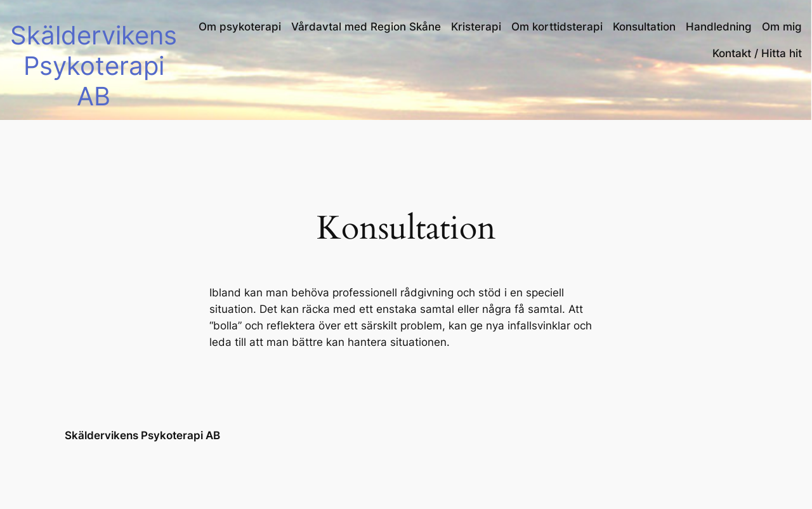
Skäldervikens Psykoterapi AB (94, 66)
